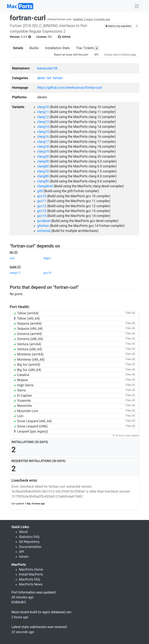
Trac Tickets (87, 48)
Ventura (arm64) (27, 344)
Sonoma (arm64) (28, 334)
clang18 (43, 147)
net (49, 78)
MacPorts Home (31, 570)
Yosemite (22, 401)
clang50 (43, 161)
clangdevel (45, 186)
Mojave (21, 380)
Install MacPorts (31, 574)
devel (41, 78)
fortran (58, 78)
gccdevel (44, 221)
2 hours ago (20, 617)
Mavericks (23, 406)
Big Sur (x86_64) (27, 370)
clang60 (43, 166)
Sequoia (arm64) (28, 324)
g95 (40, 191)
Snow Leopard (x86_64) (33, 421)
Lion (19, 416)
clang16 (43, 137)
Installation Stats (57, 48)
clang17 (43, 142)
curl (12, 258)
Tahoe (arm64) (26, 313)
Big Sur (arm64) (27, 365)
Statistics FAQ (29, 537)
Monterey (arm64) (29, 354)
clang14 (43, 127)
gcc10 (42, 196)
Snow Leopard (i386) (31, 426)
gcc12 (42, 206)
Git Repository (29, 542)
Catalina (21, 375)
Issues (24, 557)
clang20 (43, 156)
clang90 (43, 181)
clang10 (43, 107)
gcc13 (42, 211)
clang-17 (15, 273)
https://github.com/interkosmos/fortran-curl (70, 88)
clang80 (43, 176)
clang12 (43, 117)
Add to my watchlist (118, 26)
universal (44, 231)
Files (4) (130, 313)
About (23, 532)
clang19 (43, 151)
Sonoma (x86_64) (28, 339)
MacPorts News (31, 584)
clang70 (43, 171)
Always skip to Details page (120, 55)
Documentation (30, 547)
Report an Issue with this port (71, 55)
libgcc (47, 258)
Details (18, 48)
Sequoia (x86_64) (28, 329)
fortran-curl (28, 18)
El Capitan (23, 396)
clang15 (43, 132)
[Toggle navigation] (137, 6)
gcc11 (42, 201)
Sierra (20, 390)
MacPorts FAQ (30, 579)
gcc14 (42, 216)
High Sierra (23, 385)
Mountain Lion (26, 411)
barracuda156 (47, 68)
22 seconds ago (23, 632)
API (96, 55)
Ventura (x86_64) (28, 349)
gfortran (43, 226)
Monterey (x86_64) (29, 360)
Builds (34, 48)
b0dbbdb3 (19, 602)
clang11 (43, 112)
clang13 (43, 122)
